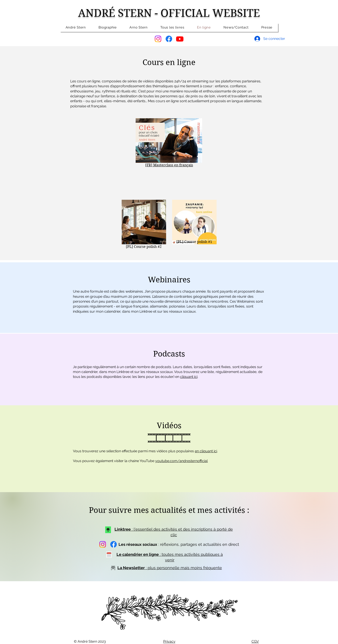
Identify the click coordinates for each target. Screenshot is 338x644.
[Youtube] (180, 39)
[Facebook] (169, 39)
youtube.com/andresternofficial (181, 461)
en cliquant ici (206, 451)
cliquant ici (189, 377)
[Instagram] (158, 39)
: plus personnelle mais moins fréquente (170, 568)
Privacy (169, 641)
